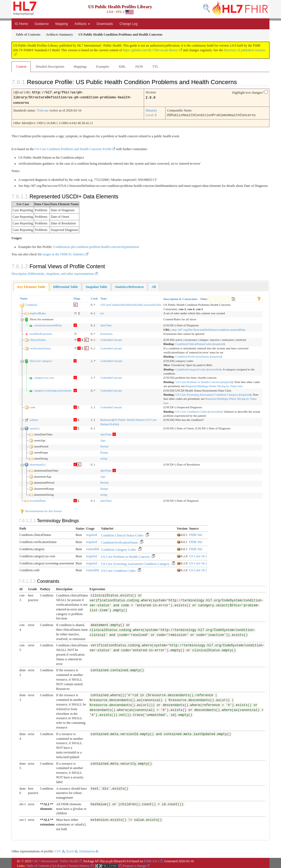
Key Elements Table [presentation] (31, 286)
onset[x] (35, 427)
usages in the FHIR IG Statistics (63, 253)
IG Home (21, 24)
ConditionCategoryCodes (191, 368)
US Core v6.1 (198, 555)
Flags (77, 297)
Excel (70, 850)
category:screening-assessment (53, 389)
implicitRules (38, 312)
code (33, 406)
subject (34, 419)
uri (102, 312)
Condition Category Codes (119, 549)
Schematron (87, 850)
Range (104, 451)
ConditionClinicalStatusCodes (194, 343)
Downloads (105, 24)
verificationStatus (40, 347)
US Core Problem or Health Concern (198, 381)
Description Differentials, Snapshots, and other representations (53, 273)
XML (122, 67)
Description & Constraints (181, 298)
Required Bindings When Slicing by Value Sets (214, 385)
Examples (102, 67)
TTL (155, 67)
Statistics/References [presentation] (129, 286)
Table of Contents (38, 865)
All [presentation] (154, 286)
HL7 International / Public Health (56, 860)
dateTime (106, 324)
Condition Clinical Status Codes (122, 534)
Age (103, 439)
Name (24, 297)
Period (104, 445)
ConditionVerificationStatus (192, 355)
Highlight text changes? (248, 93)
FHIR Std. (196, 534)
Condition (31, 304)
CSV (58, 850)
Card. (95, 297)
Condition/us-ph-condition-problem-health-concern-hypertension (96, 246)
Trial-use (43, 110)
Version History (79, 865)
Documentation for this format (41, 510)
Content (21, 67)
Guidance (42, 24)
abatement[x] (38, 463)
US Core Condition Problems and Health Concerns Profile (73, 148)
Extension (106, 333)
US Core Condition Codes (191, 410)
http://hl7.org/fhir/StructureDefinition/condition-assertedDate (209, 329)
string (104, 457)
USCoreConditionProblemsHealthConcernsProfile (131, 304)
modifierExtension (41, 333)
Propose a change (134, 865)
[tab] (31, 286)
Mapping (61, 24)
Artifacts (82, 24)
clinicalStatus (38, 339)
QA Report (59, 865)
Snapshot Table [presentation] (96, 286)
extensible (214, 368)
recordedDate (38, 499)
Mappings (80, 67)
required (219, 343)
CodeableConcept (111, 339)
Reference (107, 419)
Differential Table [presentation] (66, 286)
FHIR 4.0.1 (151, 860)
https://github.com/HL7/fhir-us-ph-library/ (151, 50)
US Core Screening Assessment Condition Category (207, 393)
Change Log (128, 24)
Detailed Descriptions (50, 67)
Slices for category (41, 360)
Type (104, 297)
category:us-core (44, 376)
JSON (139, 67)
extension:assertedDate (48, 324)
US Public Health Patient (129, 419)
